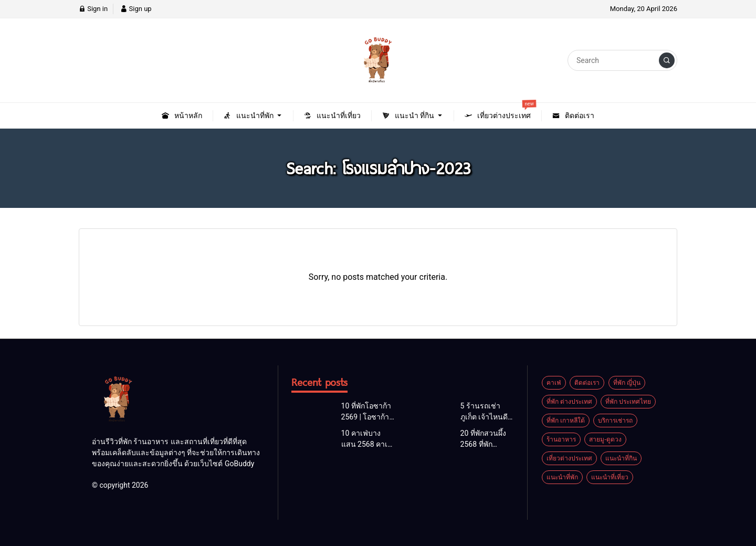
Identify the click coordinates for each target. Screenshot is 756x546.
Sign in (93, 9)
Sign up (136, 9)
